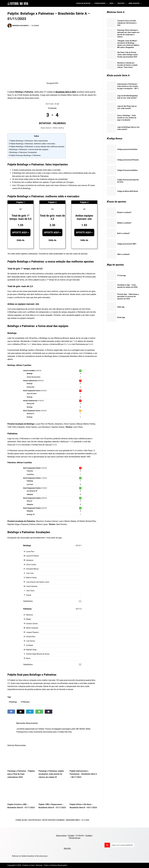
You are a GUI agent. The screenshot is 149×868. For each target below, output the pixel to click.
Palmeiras (25, 702)
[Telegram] (30, 712)
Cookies (89, 836)
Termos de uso (74, 838)
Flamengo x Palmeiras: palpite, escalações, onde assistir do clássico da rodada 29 (51, 774)
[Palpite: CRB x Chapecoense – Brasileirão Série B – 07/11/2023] (52, 791)
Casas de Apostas (85, 3)
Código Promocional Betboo (127, 170)
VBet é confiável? (124, 254)
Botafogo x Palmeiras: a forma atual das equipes (29, 149)
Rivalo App (121, 317)
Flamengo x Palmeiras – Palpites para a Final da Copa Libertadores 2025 (21, 774)
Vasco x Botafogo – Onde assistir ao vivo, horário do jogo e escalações (127, 118)
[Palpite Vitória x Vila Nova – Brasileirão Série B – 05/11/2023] (84, 791)
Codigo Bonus (102, 3)
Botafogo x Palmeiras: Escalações (23, 152)
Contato (71, 836)
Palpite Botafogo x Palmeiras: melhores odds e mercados (32, 144)
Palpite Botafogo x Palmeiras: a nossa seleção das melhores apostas (37, 147)
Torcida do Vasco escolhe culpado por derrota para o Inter (127, 23)
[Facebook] (11, 712)
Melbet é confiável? (124, 223)
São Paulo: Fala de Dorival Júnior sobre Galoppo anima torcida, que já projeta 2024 (128, 55)
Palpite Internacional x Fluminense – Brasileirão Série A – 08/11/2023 (83, 774)
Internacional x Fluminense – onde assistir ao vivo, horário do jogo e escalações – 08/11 (128, 86)
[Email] (48, 712)
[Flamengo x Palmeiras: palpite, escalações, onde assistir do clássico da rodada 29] (52, 758)
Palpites (123, 3)
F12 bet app (122, 276)
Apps (113, 3)
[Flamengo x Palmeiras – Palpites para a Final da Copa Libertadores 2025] (21, 758)
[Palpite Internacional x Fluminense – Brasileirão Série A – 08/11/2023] (84, 758)
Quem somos (61, 836)
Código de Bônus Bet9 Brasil (128, 191)
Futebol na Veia (21, 820)
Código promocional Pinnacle (128, 160)
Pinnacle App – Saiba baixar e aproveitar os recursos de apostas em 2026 (128, 296)
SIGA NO (68, 848)
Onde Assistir (135, 3)
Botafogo (13, 702)
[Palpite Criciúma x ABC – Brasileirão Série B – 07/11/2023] (21, 791)
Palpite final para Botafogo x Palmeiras (25, 155)
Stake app (121, 307)
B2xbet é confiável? (124, 212)
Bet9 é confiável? (123, 233)
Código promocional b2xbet (127, 149)
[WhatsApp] (39, 712)
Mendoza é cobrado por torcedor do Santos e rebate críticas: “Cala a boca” (127, 65)
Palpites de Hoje (35, 820)
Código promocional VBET (127, 244)
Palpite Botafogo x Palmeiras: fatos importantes (28, 141)
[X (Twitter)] (21, 712)
